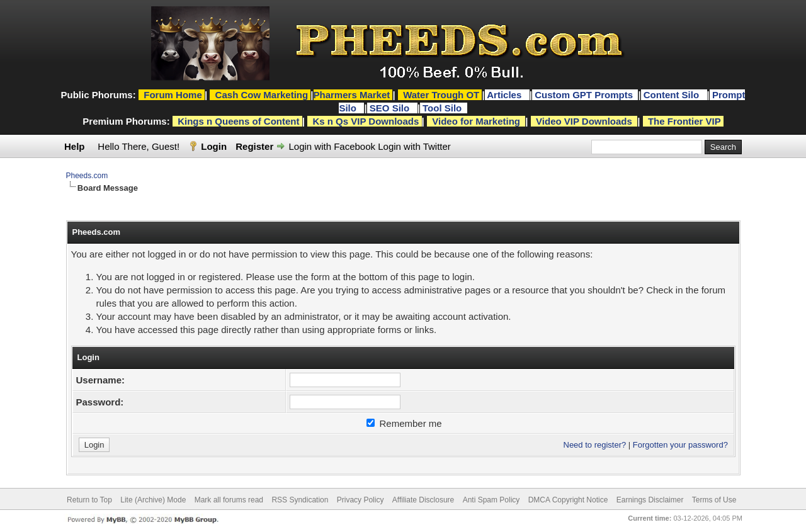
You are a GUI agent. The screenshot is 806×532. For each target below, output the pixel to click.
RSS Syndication (300, 500)
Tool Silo (443, 108)
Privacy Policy (360, 500)
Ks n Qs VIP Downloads (366, 121)
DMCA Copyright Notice (568, 500)
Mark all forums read (229, 500)
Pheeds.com (87, 176)
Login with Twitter (414, 146)
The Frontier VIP (684, 121)
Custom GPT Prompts (584, 95)
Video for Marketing (476, 121)
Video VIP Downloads (584, 121)
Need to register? (595, 445)
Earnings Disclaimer (650, 500)
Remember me (404, 423)
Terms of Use (714, 500)
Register (254, 146)
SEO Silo (391, 108)
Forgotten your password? (680, 445)
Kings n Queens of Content (238, 121)
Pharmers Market (352, 95)
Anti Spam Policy (491, 500)
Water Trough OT (441, 95)
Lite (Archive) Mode (153, 500)
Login (214, 146)
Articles (505, 95)
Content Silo (673, 95)
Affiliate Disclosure (423, 500)
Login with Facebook (332, 146)
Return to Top (89, 500)
